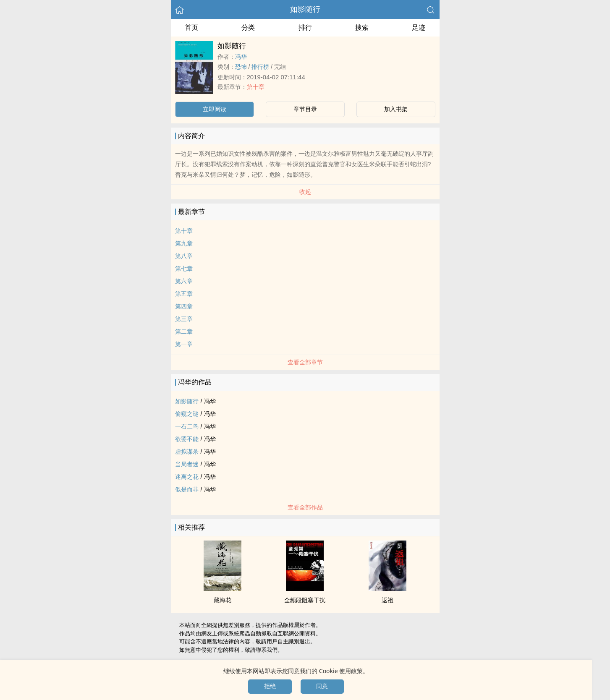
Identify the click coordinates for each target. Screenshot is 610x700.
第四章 (184, 306)
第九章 (184, 243)
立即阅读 (215, 109)
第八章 (184, 256)
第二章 (184, 332)
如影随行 (305, 9)
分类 (248, 27)
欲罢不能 (187, 439)
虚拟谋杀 (187, 452)
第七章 (184, 269)
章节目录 (305, 109)
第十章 (256, 87)
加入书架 (396, 109)
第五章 (184, 294)
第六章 (184, 281)
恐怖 (241, 67)
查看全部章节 (305, 362)
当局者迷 (187, 464)
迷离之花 (187, 477)
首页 (191, 27)
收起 (305, 192)
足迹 (419, 27)
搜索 (362, 27)
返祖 (387, 600)
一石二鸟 (187, 426)
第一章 (184, 344)
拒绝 (270, 686)
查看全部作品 (305, 507)
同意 (322, 686)
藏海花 (223, 600)
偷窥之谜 (187, 414)
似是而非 (187, 489)
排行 (305, 27)
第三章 (184, 319)
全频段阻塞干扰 (305, 600)
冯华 (241, 57)
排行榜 (260, 67)
